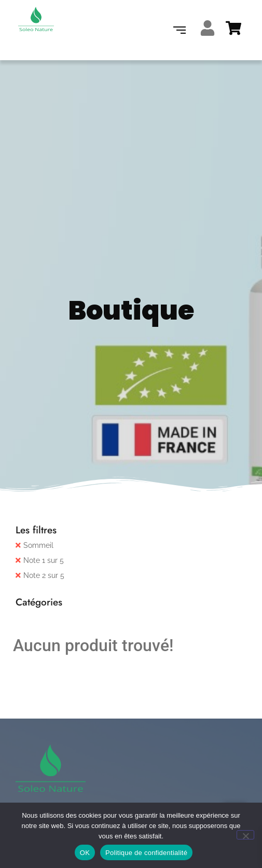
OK (85, 853)
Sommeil (38, 545)
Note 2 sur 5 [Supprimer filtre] (44, 575)
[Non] (245, 835)
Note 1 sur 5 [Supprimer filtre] (44, 560)
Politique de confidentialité (146, 853)
